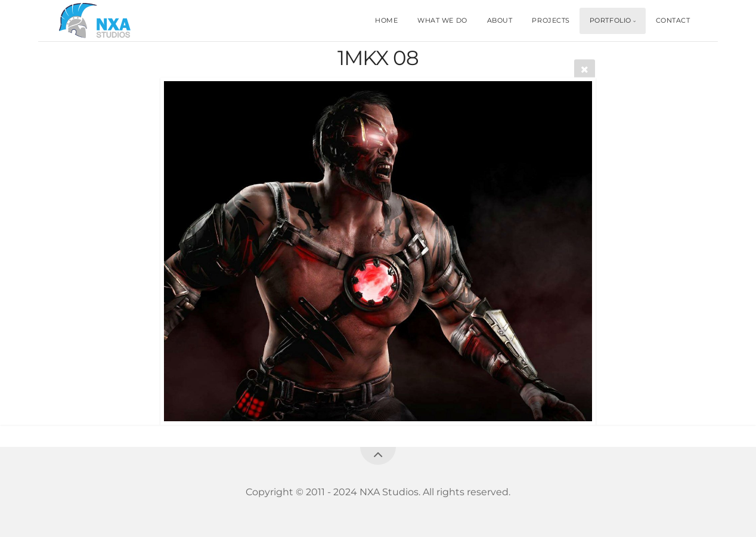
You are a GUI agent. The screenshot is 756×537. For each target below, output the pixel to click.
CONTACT (673, 20)
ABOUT (500, 20)
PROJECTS (551, 20)
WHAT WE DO (442, 20)
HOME (386, 20)
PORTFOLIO (611, 20)
